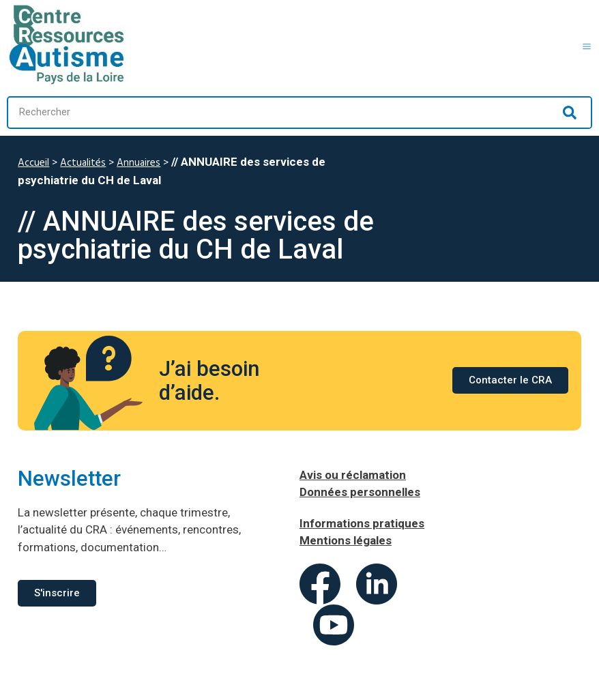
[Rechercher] (570, 113)
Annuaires (138, 163)
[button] (587, 45)
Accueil (33, 163)
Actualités (83, 163)
